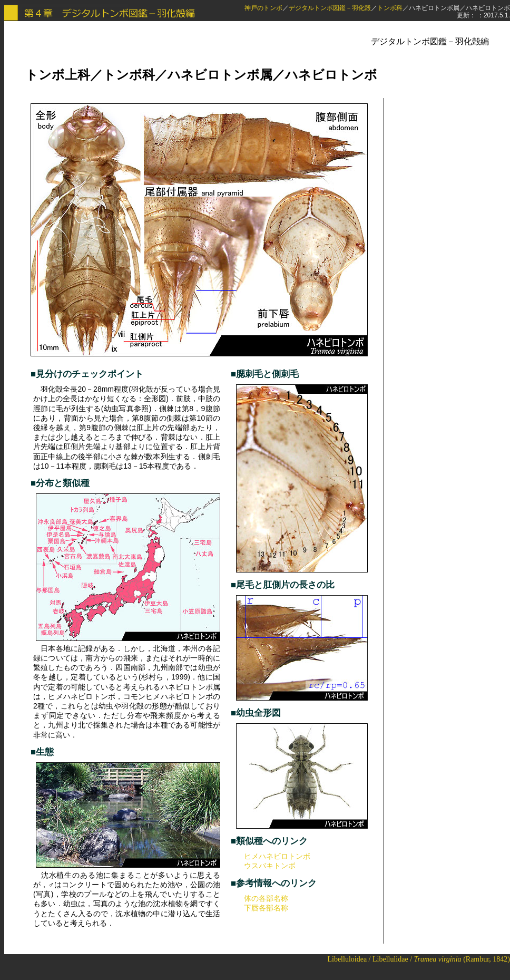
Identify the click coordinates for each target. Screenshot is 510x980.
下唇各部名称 (266, 908)
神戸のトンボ (263, 8)
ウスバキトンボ (270, 866)
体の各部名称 (266, 898)
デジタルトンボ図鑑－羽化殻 (330, 8)
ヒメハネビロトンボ (277, 856)
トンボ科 (390, 8)
